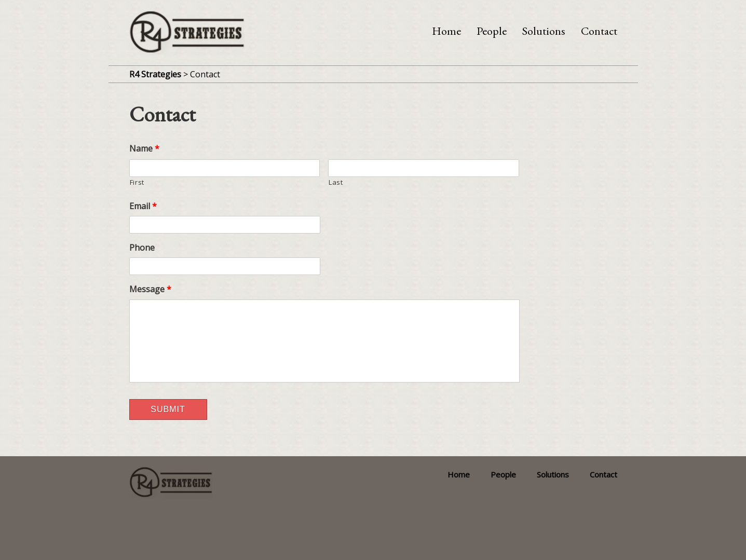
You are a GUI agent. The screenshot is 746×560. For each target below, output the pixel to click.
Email (143, 206)
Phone (142, 248)
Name (144, 149)
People (492, 31)
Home (446, 31)
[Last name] (424, 168)
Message (150, 289)
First (137, 182)
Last (336, 182)
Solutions (544, 31)
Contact (599, 31)
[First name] (225, 168)
